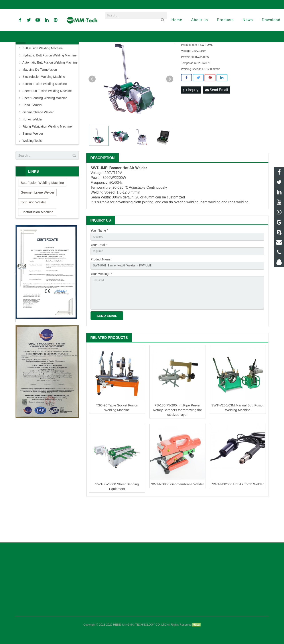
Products (114, 54)
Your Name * (99, 262)
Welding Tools (32, 172)
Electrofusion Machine (37, 243)
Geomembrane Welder (38, 144)
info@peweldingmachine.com (69, 4)
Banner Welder (132, 54)
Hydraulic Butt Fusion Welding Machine (49, 87)
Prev (92, 110)
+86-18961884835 (31, 4)
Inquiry (191, 121)
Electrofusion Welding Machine (44, 108)
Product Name (100, 292)
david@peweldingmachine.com (116, 4)
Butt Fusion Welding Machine (43, 80)
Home (100, 54)
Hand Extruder (32, 136)
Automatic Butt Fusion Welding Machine (50, 94)
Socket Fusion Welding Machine (45, 115)
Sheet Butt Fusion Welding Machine (47, 122)
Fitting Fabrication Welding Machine (47, 158)
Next (170, 110)
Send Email (217, 121)
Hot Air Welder (32, 151)
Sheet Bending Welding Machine (45, 129)
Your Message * (101, 308)
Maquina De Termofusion (40, 101)
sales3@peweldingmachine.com (165, 4)
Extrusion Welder (33, 233)
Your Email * (99, 277)
